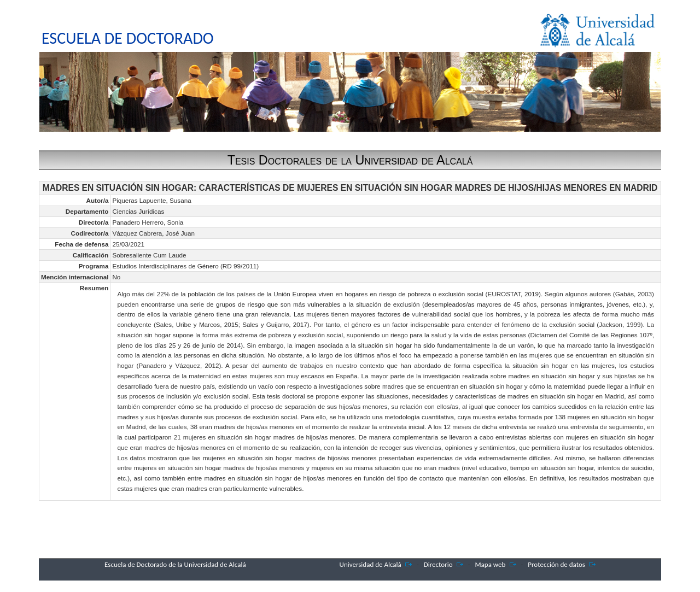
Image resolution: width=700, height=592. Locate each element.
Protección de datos (556, 564)
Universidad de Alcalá (371, 564)
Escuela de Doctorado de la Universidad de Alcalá (175, 564)
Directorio (438, 564)
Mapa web (491, 564)
